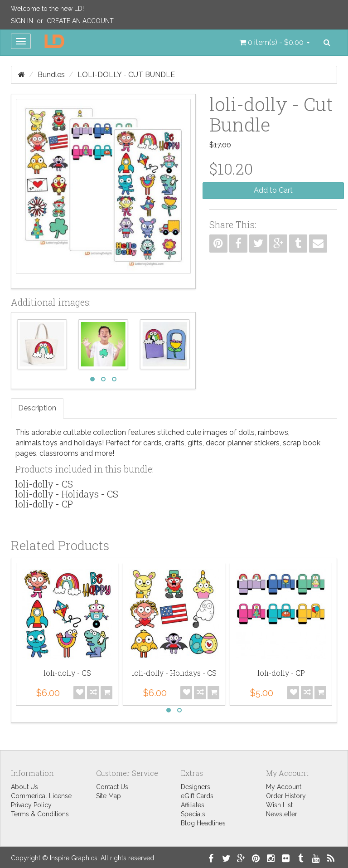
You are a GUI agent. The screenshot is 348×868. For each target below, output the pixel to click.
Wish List (279, 805)
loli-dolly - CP (44, 504)
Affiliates (193, 805)
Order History (286, 796)
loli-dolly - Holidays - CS (67, 494)
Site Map (109, 796)
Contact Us (112, 787)
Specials (193, 814)
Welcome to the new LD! (47, 9)
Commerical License (41, 796)
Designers (196, 787)
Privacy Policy (31, 805)
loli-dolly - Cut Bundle (126, 75)
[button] (275, 43)
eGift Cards (197, 796)
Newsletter (282, 814)
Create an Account (80, 21)
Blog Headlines (203, 823)
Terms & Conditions (40, 814)
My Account (284, 787)
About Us (24, 787)
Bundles (51, 75)
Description (37, 408)
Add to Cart (273, 190)
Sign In (22, 21)
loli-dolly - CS (44, 484)
